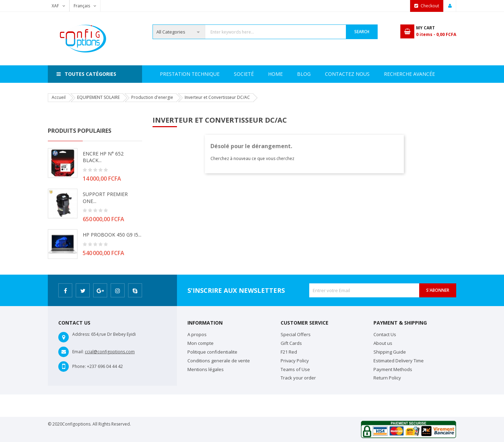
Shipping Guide (390, 352)
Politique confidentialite (212, 352)
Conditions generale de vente (219, 361)
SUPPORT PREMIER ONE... (105, 198)
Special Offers (296, 334)
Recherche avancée (323, 74)
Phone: (79, 366)
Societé (199, 74)
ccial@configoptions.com (110, 352)
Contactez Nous (386, 74)
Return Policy (387, 378)
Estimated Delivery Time (399, 361)
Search (362, 32)
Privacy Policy (295, 361)
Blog (430, 74)
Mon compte (201, 343)
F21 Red (289, 352)
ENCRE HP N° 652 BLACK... (103, 157)
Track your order (298, 378)
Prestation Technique (253, 74)
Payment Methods (393, 369)
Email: (78, 352)
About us (383, 343)
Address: (81, 334)
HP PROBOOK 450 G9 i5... (112, 235)
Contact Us (385, 334)
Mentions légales (206, 369)
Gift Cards (291, 343)
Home (167, 74)
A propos (197, 334)
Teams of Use (295, 369)
